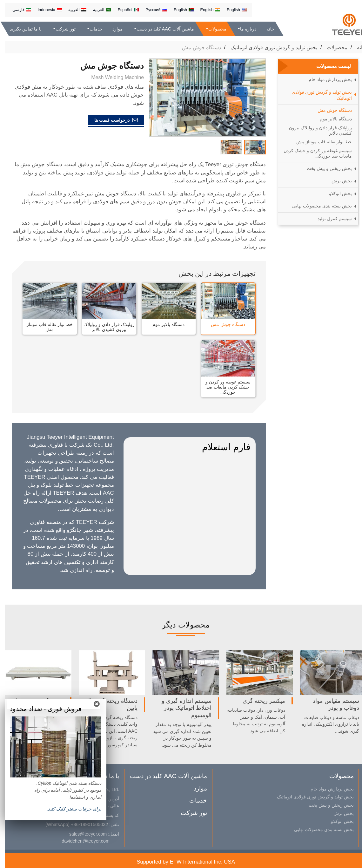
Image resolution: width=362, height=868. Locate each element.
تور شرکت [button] (61, 29)
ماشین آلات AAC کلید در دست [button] (161, 29)
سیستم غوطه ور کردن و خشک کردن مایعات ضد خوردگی (223, 387)
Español (123, 10)
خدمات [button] (91, 29)
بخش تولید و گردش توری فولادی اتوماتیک (269, 47)
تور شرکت (189, 813)
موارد (113, 29)
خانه (266, 29)
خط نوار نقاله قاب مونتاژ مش (45, 327)
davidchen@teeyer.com (81, 841)
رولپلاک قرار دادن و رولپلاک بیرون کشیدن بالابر (104, 327)
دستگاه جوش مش (223, 324)
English (232, 10)
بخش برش (337, 181)
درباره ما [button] (243, 29)
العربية (97, 10)
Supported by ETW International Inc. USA (181, 862)
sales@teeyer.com (83, 834)
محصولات (332, 47)
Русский (151, 10)
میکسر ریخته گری (259, 701)
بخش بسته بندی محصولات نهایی (317, 206)
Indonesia (45, 10)
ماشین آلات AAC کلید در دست (164, 776)
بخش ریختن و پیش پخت (325, 168)
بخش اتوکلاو (336, 193)
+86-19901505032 (85, 824)
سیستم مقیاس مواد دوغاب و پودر (331, 704)
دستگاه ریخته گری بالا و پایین (105, 704)
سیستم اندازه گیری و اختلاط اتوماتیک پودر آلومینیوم (182, 708)
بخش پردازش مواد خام (325, 79)
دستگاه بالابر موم (164, 324)
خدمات (193, 800)
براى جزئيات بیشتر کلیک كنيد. (69, 809)
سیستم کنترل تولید (330, 219)
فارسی (17, 10)
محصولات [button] (212, 29)
